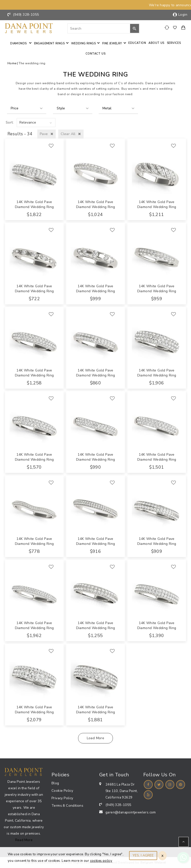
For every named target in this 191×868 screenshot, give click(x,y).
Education (137, 43)
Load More (96, 738)
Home (12, 63)
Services (174, 43)
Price (15, 108)
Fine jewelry (112, 43)
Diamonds (19, 43)
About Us (156, 43)
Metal (107, 108)
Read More (24, 840)
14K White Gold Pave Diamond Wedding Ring (34, 204)
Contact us (95, 54)
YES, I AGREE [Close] (143, 855)
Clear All (71, 134)
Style (61, 108)
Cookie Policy (62, 791)
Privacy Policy (62, 798)
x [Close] (162, 856)
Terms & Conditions (67, 806)
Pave (47, 134)
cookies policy (101, 861)
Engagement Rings (49, 43)
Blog (55, 783)
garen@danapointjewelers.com (131, 812)
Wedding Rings (83, 43)
